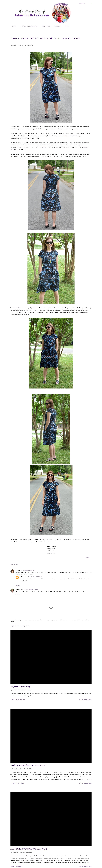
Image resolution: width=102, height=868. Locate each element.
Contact (56, 26)
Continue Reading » (85, 700)
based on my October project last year (71, 136)
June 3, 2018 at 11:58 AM (31, 589)
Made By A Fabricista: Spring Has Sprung (29, 849)
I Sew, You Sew (51, 553)
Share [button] (87, 558)
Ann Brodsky (20, 589)
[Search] (82, 4)
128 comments (20, 700)
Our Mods (45, 26)
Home (13, 26)
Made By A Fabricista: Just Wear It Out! (28, 765)
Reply (18, 585)
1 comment (19, 867)
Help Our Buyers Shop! (21, 686)
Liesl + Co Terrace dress (19, 308)
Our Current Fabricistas (28, 26)
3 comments (20, 783)
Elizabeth (24, 577)
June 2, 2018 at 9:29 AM (29, 570)
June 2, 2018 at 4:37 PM (35, 577)
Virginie (18, 570)
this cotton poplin (43, 147)
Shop (66, 26)
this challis (21, 147)
